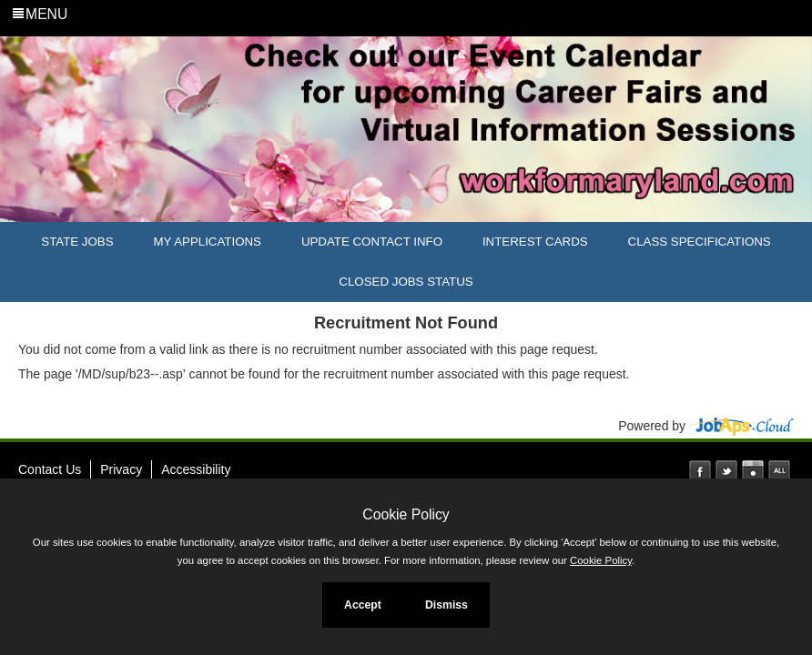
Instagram (753, 471)
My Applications (208, 242)
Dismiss (447, 605)
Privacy (121, 469)
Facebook (700, 471)
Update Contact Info (372, 242)
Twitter (726, 471)
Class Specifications (700, 242)
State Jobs (77, 242)
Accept (363, 605)
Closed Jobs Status (406, 282)
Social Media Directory (779, 471)
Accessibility (196, 469)
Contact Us (50, 469)
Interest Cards (535, 242)
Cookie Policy (406, 514)
